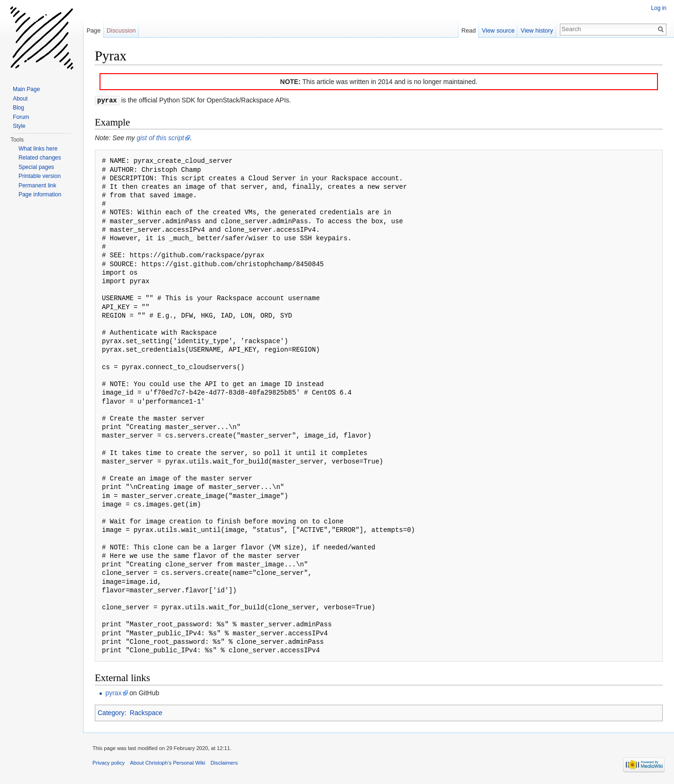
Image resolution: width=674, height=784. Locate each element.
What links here (38, 149)
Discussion (121, 30)
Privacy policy (108, 762)
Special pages (36, 167)
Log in (659, 8)
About (20, 99)
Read (469, 30)
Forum (21, 117)
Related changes (40, 158)
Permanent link (37, 185)
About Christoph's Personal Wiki (168, 762)
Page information (40, 194)
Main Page (26, 89)
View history (537, 30)
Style (19, 126)
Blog (18, 108)
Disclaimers (224, 762)
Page (93, 30)
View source (498, 30)
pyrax (113, 692)
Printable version (39, 176)
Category (111, 712)
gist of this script (160, 137)
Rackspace (146, 712)
